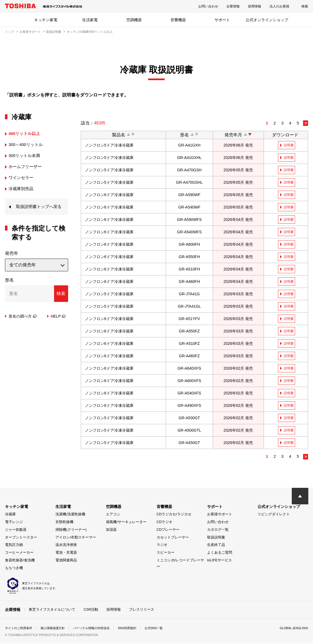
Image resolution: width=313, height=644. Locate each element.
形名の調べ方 (22, 324)
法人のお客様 (279, 6)
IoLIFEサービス (220, 561)
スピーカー (166, 553)
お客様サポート (30, 32)
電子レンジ (14, 523)
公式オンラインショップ (267, 20)
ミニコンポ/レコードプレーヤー (180, 564)
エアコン (113, 515)
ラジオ (162, 546)
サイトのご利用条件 (20, 629)
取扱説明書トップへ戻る (38, 211)
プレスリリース (142, 610)
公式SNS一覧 (164, 629)
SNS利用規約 (136, 629)
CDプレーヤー (168, 530)
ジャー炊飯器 (16, 530)
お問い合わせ (208, 6)
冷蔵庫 (10, 515)
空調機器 (134, 20)
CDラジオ (165, 523)
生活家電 (90, 20)
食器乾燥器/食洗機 (20, 561)
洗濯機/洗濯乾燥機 (70, 515)
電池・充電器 (66, 553)
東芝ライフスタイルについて (52, 610)
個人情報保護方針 (56, 629)
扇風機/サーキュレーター (126, 523)
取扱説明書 (54, 32)
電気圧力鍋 (14, 546)
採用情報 (255, 6)
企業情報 (233, 6)
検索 (305, 6)
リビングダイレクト (274, 515)
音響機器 (178, 20)
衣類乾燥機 (64, 523)
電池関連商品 (66, 561)
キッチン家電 (46, 20)
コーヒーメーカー (19, 553)
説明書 (289, 145)
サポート (222, 20)
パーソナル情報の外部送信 (98, 629)
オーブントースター (21, 538)
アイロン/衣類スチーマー (76, 538)
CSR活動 (91, 610)
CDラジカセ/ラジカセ (174, 515)
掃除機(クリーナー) (71, 530)
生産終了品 (216, 546)
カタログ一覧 (218, 530)
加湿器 (111, 530)
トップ (10, 32)
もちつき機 (14, 568)
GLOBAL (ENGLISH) (293, 629)
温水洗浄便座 (66, 546)
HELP (58, 324)
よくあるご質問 (220, 553)
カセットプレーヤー (173, 538)
